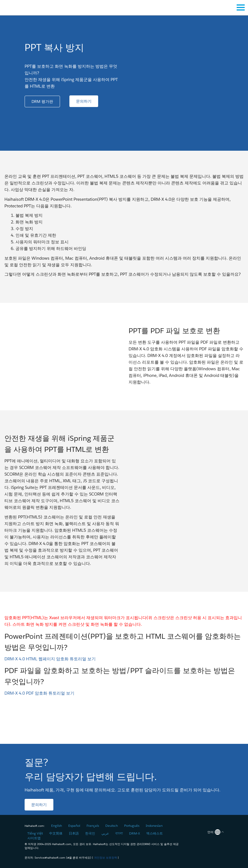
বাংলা (119, 833)
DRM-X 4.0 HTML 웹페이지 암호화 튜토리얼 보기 (50, 659)
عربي (105, 833)
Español (74, 826)
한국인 (90, 833)
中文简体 (56, 833)
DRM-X (135, 833)
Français (93, 826)
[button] (42, 101)
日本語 (74, 833)
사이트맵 (34, 838)
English (57, 826)
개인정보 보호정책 (105, 858)
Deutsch (112, 826)
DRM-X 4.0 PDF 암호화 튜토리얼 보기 (39, 693)
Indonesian (154, 826)
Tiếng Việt (35, 833)
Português (132, 826)
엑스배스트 (155, 833)
